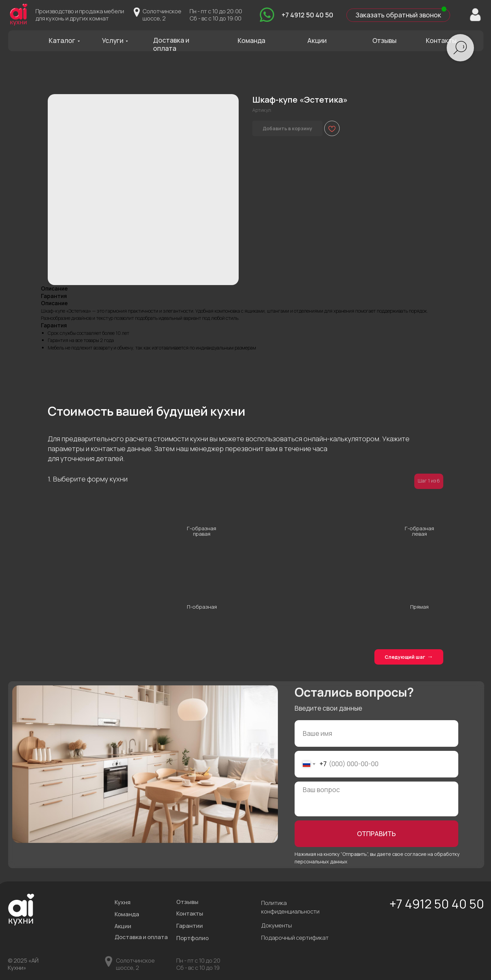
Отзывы (384, 41)
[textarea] (376, 799)
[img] (267, 15)
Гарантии (190, 926)
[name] (376, 733)
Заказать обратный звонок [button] (398, 15)
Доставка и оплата (171, 44)
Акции (317, 41)
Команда (251, 41)
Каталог (62, 41)
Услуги (113, 41)
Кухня (123, 902)
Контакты (441, 41)
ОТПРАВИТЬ (376, 834)
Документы (277, 925)
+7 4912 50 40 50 (307, 15)
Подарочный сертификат (295, 938)
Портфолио (192, 938)
